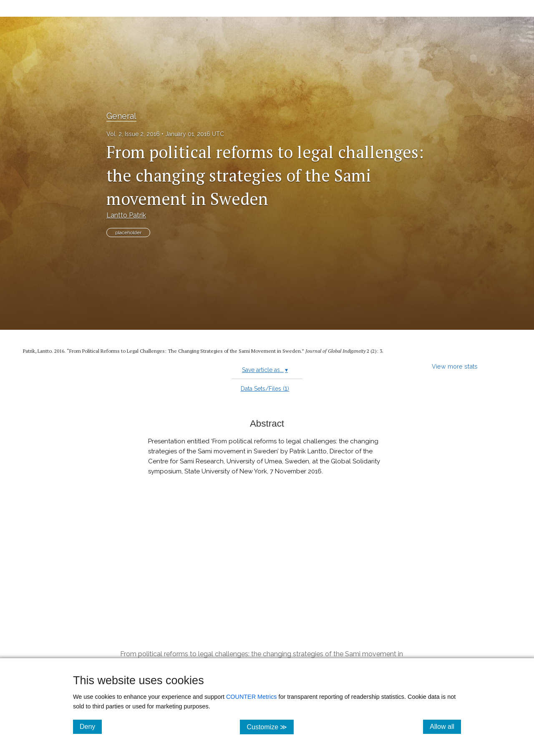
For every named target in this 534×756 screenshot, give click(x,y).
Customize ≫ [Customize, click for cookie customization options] (270, 727)
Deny (91, 726)
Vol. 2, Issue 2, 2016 (133, 134)
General (121, 116)
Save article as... (265, 370)
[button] (267, 589)
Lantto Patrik (126, 215)
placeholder (128, 233)
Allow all (445, 726)
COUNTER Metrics (252, 697)
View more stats (455, 366)
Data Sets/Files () (265, 389)
